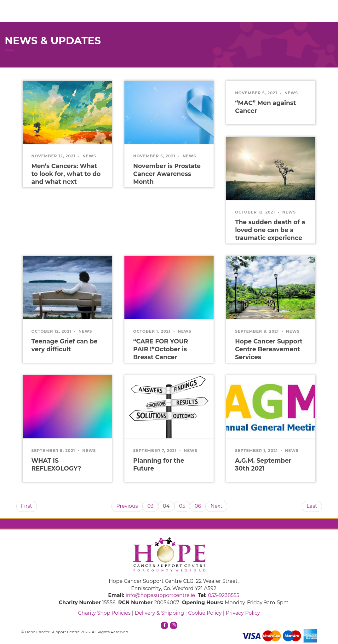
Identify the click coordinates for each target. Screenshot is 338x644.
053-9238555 (224, 595)
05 (182, 506)
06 (198, 506)
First (27, 506)
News (89, 156)
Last (312, 506)
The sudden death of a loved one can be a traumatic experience (270, 230)
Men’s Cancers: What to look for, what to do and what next (66, 174)
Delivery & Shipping (159, 613)
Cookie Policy (205, 613)
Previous (127, 506)
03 (150, 506)
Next (216, 506)
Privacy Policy (243, 613)
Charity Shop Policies (104, 613)
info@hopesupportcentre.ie (160, 595)
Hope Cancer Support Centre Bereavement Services (269, 349)
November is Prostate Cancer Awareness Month (167, 174)
